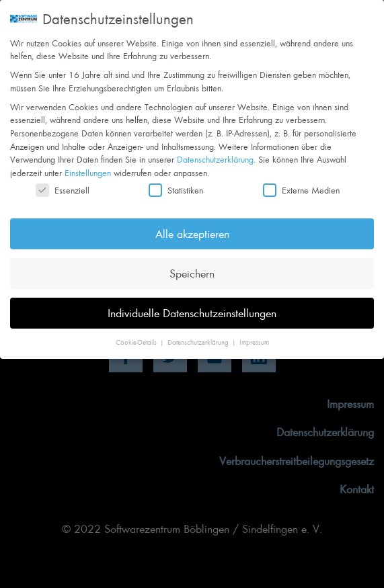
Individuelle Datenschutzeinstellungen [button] (192, 304)
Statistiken (176, 181)
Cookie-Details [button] (137, 333)
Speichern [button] (192, 264)
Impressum (254, 333)
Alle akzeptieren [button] (192, 224)
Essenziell (63, 181)
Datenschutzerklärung (215, 150)
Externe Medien (301, 181)
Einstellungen (88, 164)
